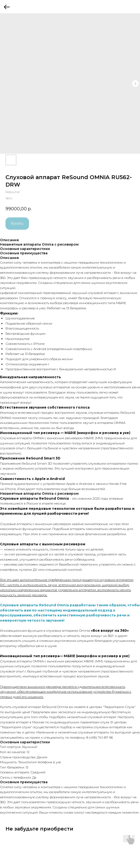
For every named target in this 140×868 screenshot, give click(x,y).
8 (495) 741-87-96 (100, 737)
